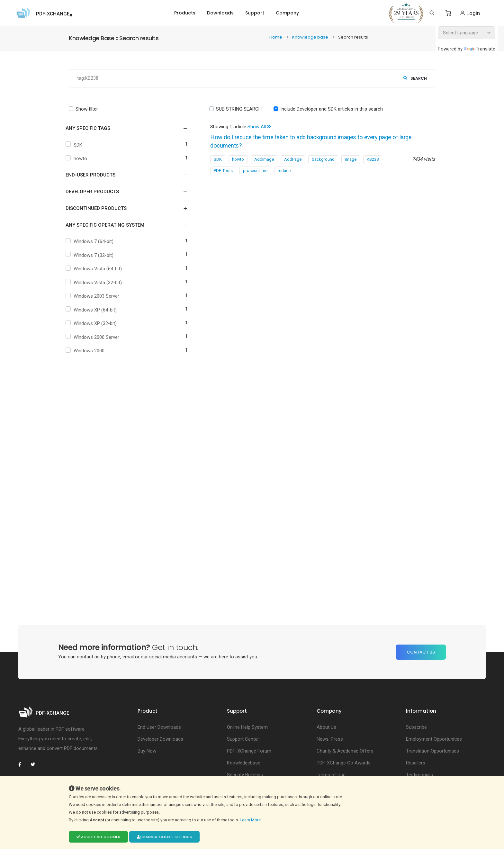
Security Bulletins (245, 775)
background (323, 160)
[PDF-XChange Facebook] (23, 764)
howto (82, 159)
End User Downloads (159, 727)
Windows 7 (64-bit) (95, 242)
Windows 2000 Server (98, 337)
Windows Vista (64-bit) (99, 269)
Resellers (416, 763)
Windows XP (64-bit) (97, 310)
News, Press (330, 739)
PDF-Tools (223, 171)
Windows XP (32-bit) (97, 324)
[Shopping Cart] (448, 13)
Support (255, 13)
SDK (80, 145)
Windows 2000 (91, 351)
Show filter (87, 109)
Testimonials (419, 775)
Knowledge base (311, 37)
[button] (123, 129)
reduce (284, 171)
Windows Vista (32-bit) (99, 283)
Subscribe (416, 727)
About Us (326, 727)
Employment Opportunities (434, 739)
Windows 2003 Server (98, 296)
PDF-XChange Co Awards (344, 763)
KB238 (373, 160)
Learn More (251, 820)
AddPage (293, 160)
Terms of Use (331, 775)
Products (185, 13)
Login (470, 13)
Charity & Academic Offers (345, 751)
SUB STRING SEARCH (239, 109)
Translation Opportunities (432, 751)
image (351, 160)
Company (287, 13)
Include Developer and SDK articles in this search (332, 109)
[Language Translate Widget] (467, 33)
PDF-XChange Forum (249, 751)
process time (255, 171)
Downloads (220, 13)
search (415, 78)
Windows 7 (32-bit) (95, 255)
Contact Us (421, 652)
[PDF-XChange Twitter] (35, 764)
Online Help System (247, 727)
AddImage (264, 160)
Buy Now (147, 751)
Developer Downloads (160, 739)
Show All (259, 127)
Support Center (243, 739)
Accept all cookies (98, 837)
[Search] (432, 13)
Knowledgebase (244, 763)
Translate (480, 49)
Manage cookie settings (164, 837)
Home (276, 37)
